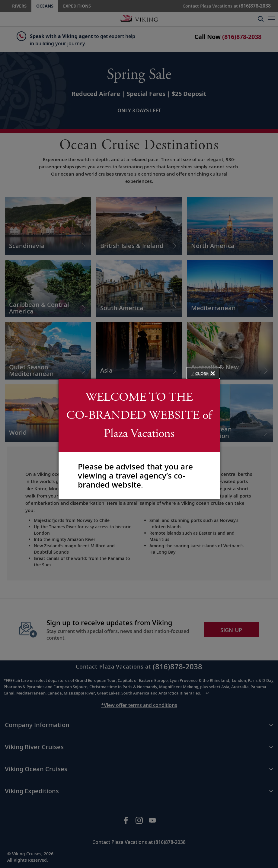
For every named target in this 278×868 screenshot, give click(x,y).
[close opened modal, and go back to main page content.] (203, 373)
